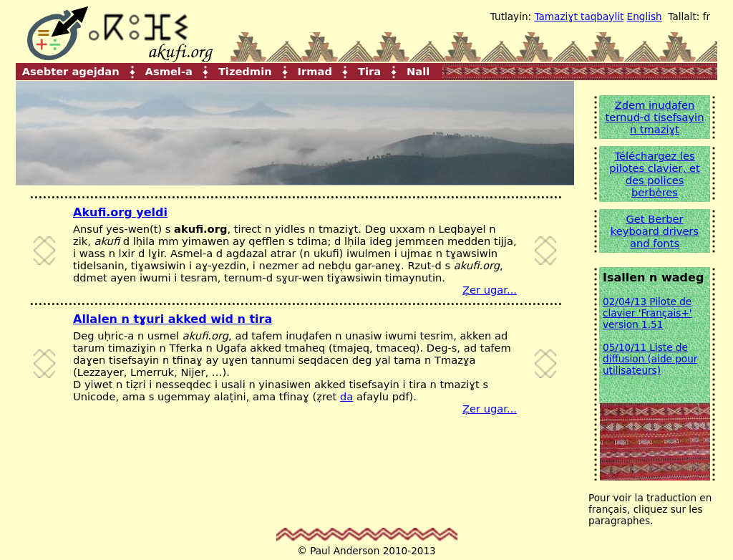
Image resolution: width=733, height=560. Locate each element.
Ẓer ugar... (490, 290)
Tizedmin (245, 71)
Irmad (315, 71)
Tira (369, 71)
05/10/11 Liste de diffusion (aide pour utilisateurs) (650, 359)
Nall (418, 71)
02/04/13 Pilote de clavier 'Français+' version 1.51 (647, 313)
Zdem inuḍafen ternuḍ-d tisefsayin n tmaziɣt (655, 117)
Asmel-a (169, 71)
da (346, 396)
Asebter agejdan (71, 71)
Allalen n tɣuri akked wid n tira (173, 319)
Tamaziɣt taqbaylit (579, 16)
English (645, 16)
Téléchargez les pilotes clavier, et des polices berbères (654, 174)
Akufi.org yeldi (120, 212)
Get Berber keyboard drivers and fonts (655, 231)
